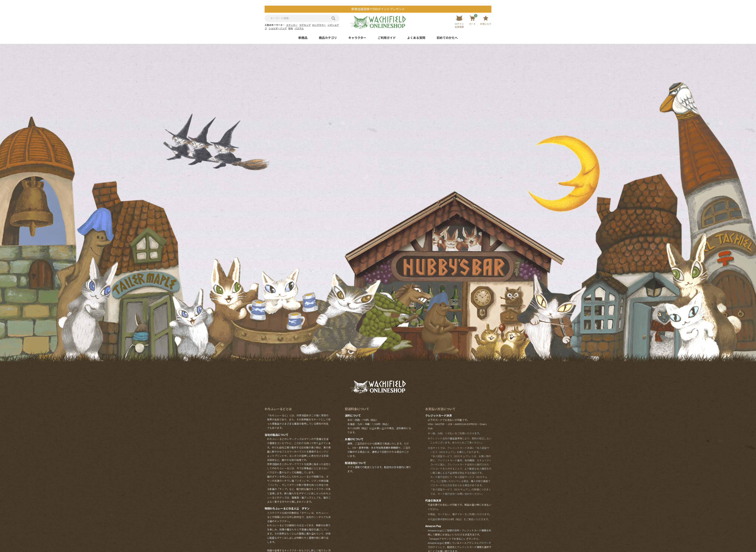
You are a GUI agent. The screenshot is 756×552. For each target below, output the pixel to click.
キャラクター (357, 38)
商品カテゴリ (328, 38)
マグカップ (305, 25)
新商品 (303, 38)
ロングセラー (319, 25)
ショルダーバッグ (278, 29)
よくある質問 (416, 38)
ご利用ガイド (387, 38)
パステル (299, 29)
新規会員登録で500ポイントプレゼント (378, 9)
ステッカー (292, 25)
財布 (291, 29)
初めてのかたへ (447, 38)
